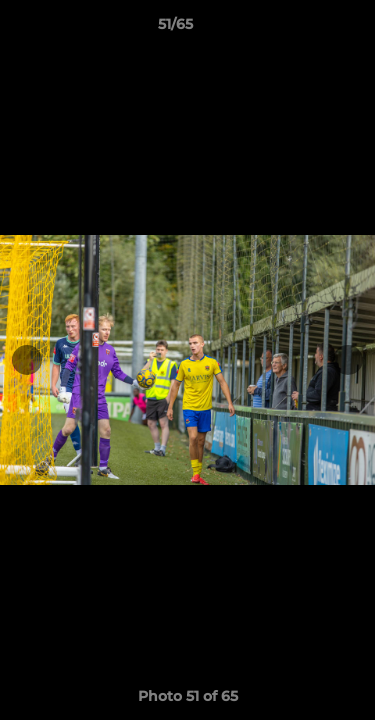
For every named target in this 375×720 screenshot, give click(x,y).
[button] (303, 29)
